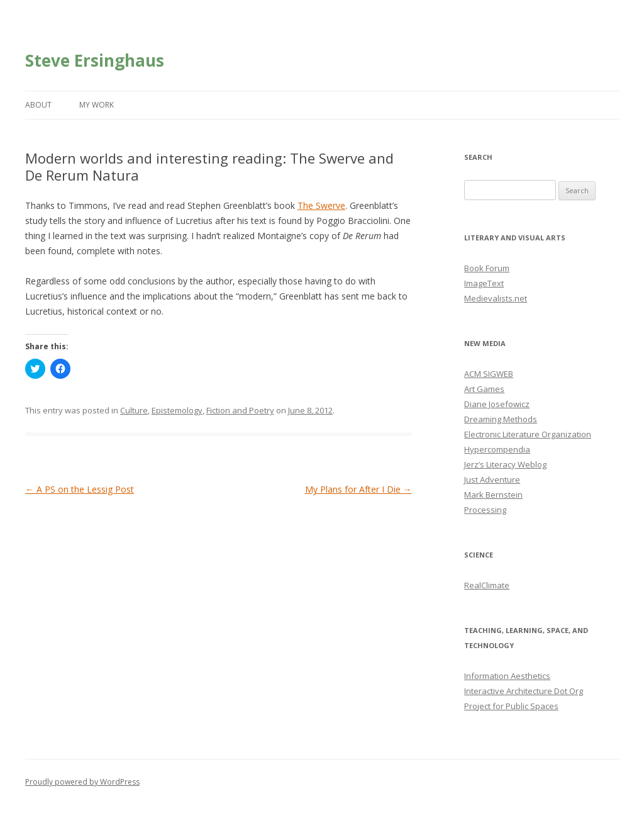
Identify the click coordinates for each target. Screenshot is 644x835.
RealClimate (487, 585)
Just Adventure (492, 479)
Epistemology (177, 410)
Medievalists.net (496, 298)
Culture (134, 410)
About (38, 105)
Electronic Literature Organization (528, 434)
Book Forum (487, 268)
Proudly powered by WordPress (82, 782)
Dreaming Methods (501, 419)
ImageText (484, 283)
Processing (485, 510)
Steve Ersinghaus (95, 60)
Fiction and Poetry (240, 410)
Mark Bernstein (493, 495)
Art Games (484, 389)
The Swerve (321, 205)
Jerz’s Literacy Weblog (505, 464)
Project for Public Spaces (511, 706)
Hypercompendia (497, 449)
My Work (97, 105)
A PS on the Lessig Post (80, 489)
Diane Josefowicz (497, 404)
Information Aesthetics (507, 676)
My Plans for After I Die (358, 489)
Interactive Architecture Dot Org (524, 691)
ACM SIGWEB (489, 374)
